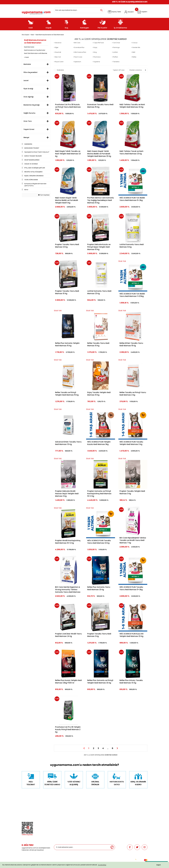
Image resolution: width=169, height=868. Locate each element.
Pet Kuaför (57, 817)
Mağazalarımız (27, 817)
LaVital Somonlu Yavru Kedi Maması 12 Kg (132, 246)
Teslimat (89, 804)
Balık (56, 813)
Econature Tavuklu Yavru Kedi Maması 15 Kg (100, 106)
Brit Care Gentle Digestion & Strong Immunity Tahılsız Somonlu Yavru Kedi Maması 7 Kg (68, 590)
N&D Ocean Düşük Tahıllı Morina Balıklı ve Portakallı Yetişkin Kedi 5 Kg (67, 200)
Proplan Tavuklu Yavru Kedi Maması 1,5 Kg (67, 246)
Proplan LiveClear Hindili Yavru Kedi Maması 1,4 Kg (68, 635)
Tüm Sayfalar (44, 195)
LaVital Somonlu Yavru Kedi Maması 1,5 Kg (99, 292)
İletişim (24, 807)
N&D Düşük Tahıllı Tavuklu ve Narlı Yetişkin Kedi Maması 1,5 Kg (68, 154)
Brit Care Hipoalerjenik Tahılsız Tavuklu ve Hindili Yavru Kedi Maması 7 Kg (133, 540)
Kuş (55, 810)
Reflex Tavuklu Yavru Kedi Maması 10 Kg (98, 344)
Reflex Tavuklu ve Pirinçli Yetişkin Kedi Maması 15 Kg (67, 394)
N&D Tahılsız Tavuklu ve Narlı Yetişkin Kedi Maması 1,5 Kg (132, 106)
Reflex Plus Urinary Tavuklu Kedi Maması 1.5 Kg (131, 682)
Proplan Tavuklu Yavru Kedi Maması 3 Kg (99, 635)
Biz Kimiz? (25, 804)
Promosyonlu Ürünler (61, 820)
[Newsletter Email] (82, 847)
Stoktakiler (60, 70)
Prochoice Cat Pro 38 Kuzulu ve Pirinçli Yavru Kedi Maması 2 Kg (68, 107)
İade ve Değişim (92, 817)
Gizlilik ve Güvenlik (28, 810)
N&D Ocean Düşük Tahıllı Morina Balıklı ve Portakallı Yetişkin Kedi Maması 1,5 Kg (99, 154)
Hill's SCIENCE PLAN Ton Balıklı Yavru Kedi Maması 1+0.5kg (132, 295)
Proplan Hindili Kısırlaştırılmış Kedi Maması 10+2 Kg (68, 542)
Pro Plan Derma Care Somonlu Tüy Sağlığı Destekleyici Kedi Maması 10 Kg (101, 200)
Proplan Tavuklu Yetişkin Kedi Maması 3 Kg (132, 492)
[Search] (79, 10)
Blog (23, 820)
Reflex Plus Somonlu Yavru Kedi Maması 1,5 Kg (99, 588)
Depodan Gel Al (91, 807)
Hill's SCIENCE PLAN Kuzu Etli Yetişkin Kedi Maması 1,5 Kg (131, 635)
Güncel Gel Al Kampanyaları (96, 810)
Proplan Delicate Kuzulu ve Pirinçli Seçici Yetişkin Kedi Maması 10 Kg (99, 247)
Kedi (55, 804)
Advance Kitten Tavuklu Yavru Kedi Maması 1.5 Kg (68, 443)
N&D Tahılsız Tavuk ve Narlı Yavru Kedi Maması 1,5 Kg (131, 152)
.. (108, 748)
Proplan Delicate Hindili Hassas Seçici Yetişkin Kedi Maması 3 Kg (67, 494)
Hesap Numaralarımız (29, 813)
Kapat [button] (159, 865)
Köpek (56, 807)
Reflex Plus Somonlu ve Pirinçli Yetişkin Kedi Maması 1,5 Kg (100, 682)
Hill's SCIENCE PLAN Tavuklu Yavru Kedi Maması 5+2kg (131, 588)
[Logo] (36, 12)
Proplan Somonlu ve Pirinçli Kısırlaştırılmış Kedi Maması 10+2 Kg (99, 494)
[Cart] (142, 12)
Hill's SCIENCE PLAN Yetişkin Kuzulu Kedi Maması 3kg (99, 443)
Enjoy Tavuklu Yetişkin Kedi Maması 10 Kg (99, 394)
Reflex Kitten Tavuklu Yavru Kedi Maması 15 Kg (131, 344)
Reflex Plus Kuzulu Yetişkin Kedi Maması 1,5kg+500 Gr (68, 682)
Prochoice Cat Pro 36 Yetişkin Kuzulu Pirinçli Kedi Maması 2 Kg (68, 729)
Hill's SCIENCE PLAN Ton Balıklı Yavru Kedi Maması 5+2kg (132, 199)
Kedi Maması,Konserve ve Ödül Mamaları (50, 35)
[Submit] (112, 847)
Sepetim (89, 813)
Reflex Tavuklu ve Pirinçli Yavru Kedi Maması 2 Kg (133, 394)
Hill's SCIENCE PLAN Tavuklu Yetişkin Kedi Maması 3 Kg (131, 443)
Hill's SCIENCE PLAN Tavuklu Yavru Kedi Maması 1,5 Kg (99, 542)
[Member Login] (129, 12)
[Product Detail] (133, 261)
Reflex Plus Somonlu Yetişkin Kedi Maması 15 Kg (67, 344)
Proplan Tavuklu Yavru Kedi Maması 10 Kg (67, 292)
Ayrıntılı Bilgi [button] (102, 865)
